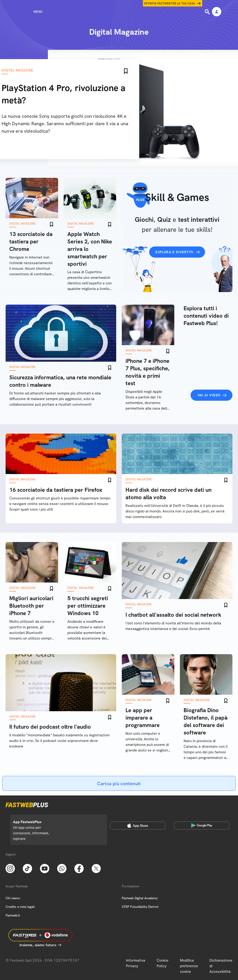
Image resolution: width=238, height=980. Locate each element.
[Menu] (30, 12)
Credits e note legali (20, 907)
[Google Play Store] (202, 825)
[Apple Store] (138, 825)
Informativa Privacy (136, 963)
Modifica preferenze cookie (189, 966)
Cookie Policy (163, 963)
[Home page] (119, 12)
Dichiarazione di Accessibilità (221, 966)
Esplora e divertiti (175, 252)
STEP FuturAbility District (140, 907)
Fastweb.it (13, 915)
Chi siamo (13, 898)
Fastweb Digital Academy (140, 898)
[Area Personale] (217, 12)
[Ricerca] (208, 12)
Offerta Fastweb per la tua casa (170, 3)
